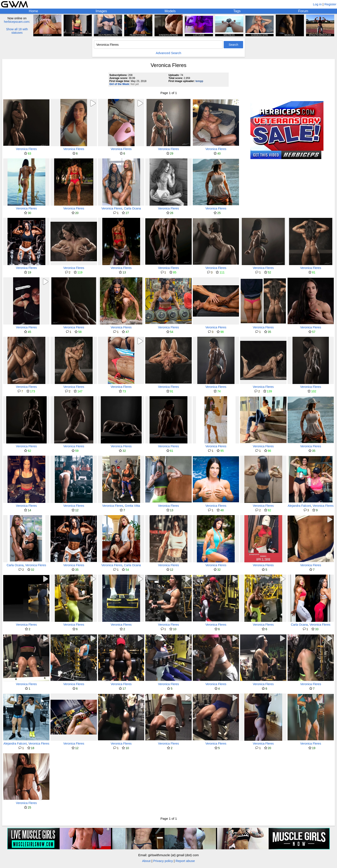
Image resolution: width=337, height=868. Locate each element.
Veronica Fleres (26, 149)
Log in (317, 4)
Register (330, 4)
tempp (199, 81)
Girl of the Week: (120, 84)
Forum (303, 11)
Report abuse (185, 861)
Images (101, 11)
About (146, 861)
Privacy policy (163, 861)
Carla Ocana (133, 208)
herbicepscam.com (17, 22)
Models (170, 11)
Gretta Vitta (133, 506)
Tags (237, 11)
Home (33, 11)
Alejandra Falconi (299, 506)
